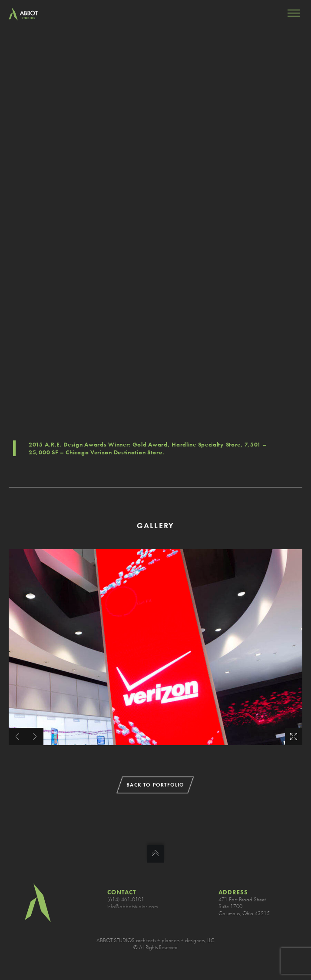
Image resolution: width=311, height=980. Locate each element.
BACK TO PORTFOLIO (155, 785)
